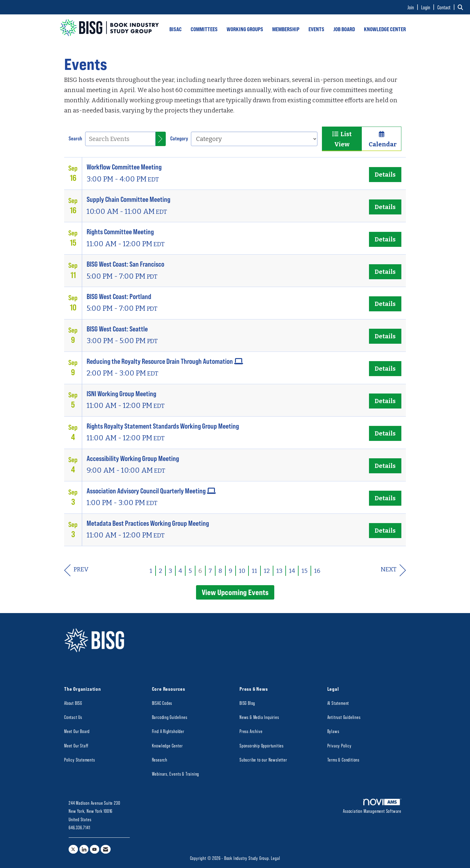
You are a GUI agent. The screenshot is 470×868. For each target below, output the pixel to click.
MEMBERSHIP (286, 29)
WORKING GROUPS (245, 29)
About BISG (73, 703)
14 (292, 571)
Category (179, 138)
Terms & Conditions (343, 760)
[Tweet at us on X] (73, 849)
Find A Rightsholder (168, 731)
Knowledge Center (167, 745)
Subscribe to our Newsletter (263, 760)
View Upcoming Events (235, 592)
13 (279, 571)
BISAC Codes (162, 703)
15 (305, 571)
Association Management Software (372, 806)
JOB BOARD (344, 29)
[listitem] (414, 7)
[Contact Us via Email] (106, 849)
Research (160, 760)
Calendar (381, 139)
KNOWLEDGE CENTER (385, 29)
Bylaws (333, 731)
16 (317, 571)
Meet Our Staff (76, 745)
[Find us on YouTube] (95, 849)
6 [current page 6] (200, 571)
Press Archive (251, 731)
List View (342, 139)
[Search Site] (462, 7)
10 (242, 571)
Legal (275, 858)
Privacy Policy (339, 745)
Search (75, 138)
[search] (161, 139)
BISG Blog (247, 703)
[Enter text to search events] (120, 139)
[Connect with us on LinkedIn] (84, 849)
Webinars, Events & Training (176, 774)
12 (267, 571)
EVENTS (316, 29)
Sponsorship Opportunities (262, 745)
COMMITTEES (204, 29)
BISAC (176, 29)
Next (393, 570)
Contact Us (73, 717)
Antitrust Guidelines (344, 717)
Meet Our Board (77, 731)
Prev (76, 570)
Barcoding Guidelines (170, 717)
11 (254, 571)
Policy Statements (80, 760)
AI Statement (338, 703)
